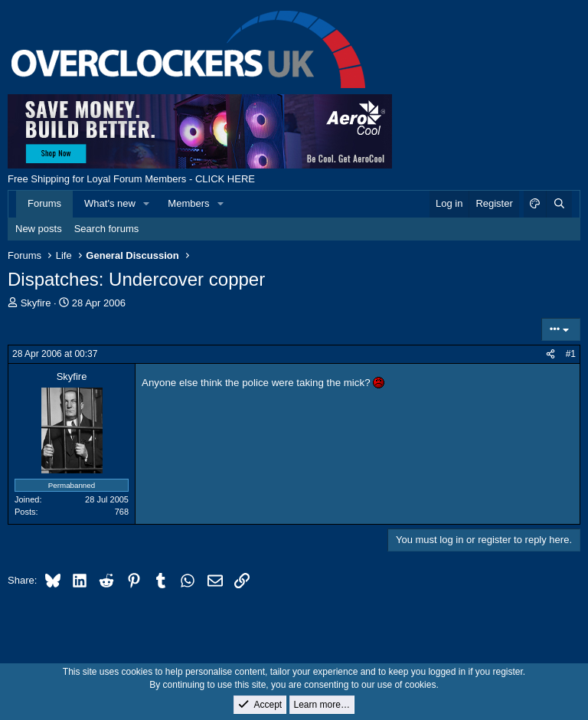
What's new (110, 203)
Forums (44, 203)
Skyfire (36, 303)
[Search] (559, 204)
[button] (147, 204)
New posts (39, 229)
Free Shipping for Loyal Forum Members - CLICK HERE (131, 179)
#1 (571, 354)
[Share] (550, 354)
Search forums (107, 229)
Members (188, 203)
